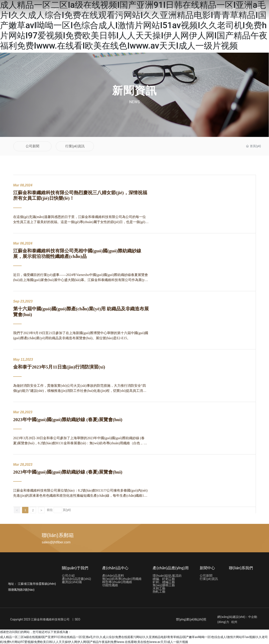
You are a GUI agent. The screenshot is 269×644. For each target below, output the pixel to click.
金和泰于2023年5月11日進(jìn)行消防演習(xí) (59, 366)
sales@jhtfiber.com (56, 542)
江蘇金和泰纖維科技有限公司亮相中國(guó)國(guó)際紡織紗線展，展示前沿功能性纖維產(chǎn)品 (77, 253)
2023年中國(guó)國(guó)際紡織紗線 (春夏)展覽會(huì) (68, 419)
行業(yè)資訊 (75, 146)
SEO (78, 619)
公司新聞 (32, 146)
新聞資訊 (135, 91)
